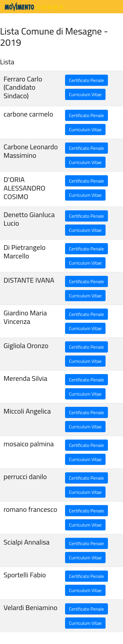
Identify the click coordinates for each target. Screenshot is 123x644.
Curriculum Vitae (85, 94)
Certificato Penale (86, 80)
